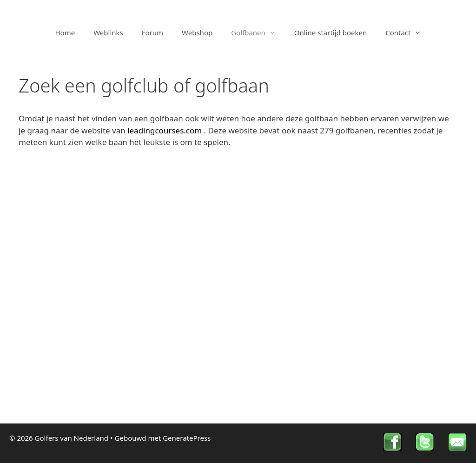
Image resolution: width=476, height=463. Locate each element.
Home (65, 33)
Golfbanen (258, 33)
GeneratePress (187, 438)
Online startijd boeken (331, 33)
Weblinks (108, 33)
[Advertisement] (238, 225)
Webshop (197, 33)
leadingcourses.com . (168, 130)
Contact (408, 33)
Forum (152, 33)
